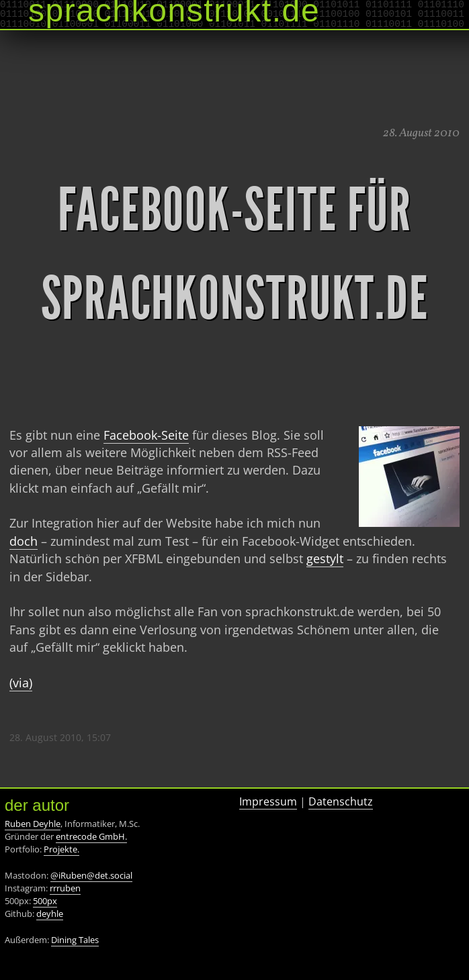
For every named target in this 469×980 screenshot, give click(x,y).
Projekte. (61, 849)
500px (45, 901)
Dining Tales (75, 940)
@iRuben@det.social (91, 875)
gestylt (325, 558)
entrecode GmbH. (91, 836)
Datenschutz (341, 801)
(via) (21, 683)
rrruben (65, 888)
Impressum (268, 801)
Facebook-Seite (146, 435)
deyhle (50, 914)
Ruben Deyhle (33, 824)
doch (24, 541)
